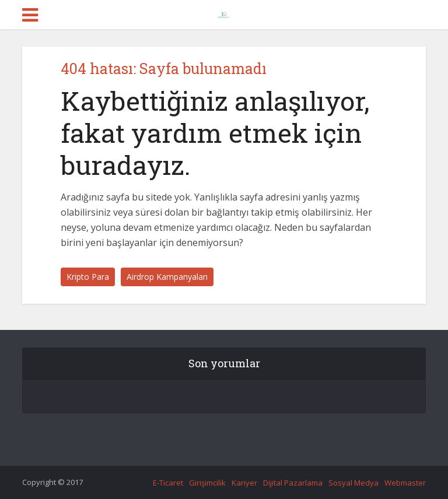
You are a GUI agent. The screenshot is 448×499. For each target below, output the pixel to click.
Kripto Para (88, 277)
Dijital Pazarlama (293, 483)
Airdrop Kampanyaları (167, 277)
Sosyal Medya (353, 483)
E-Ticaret (168, 483)
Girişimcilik (207, 483)
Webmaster (405, 483)
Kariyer (244, 483)
